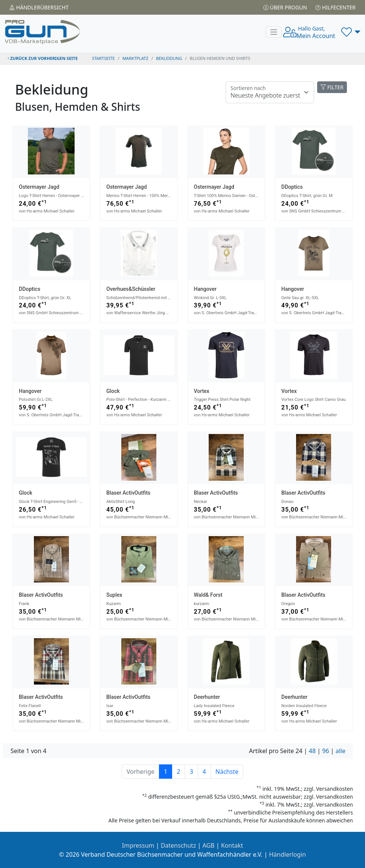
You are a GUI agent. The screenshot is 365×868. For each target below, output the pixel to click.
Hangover (205, 289)
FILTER (332, 87)
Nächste (227, 772)
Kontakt (232, 845)
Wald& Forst (208, 595)
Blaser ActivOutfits (128, 493)
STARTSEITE (103, 58)
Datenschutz (179, 845)
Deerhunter (207, 697)
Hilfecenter (335, 7)
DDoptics (292, 187)
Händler (39, 7)
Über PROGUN (285, 7)
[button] (351, 32)
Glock (113, 391)
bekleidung (169, 58)
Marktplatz (135, 58)
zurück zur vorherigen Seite (43, 58)
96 (325, 751)
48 (312, 751)
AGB (209, 845)
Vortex (202, 391)
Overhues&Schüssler (131, 289)
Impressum (138, 845)
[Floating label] (270, 92)
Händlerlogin (287, 854)
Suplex (114, 595)
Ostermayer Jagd (39, 187)
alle (341, 751)
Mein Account (316, 32)
